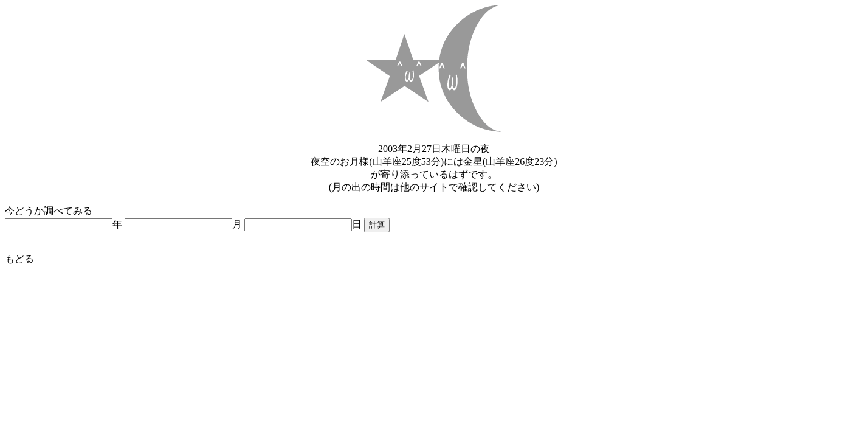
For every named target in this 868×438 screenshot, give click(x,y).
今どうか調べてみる (49, 211)
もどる (19, 259)
